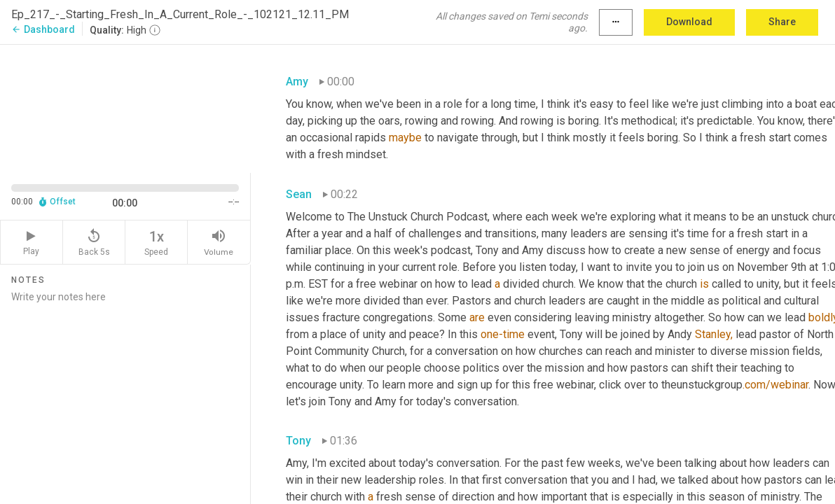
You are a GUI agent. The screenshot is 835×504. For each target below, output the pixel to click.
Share (782, 22)
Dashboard (43, 29)
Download (689, 22)
